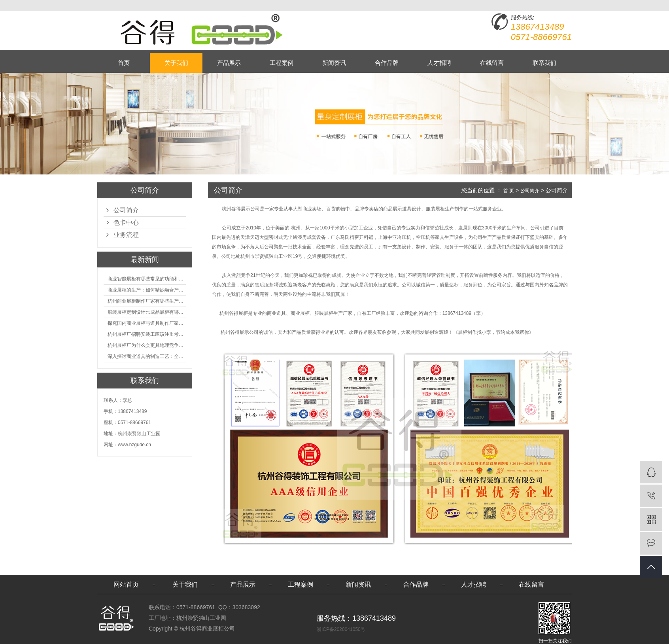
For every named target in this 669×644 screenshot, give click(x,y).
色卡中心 (126, 223)
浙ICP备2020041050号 (341, 629)
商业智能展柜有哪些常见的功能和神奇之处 (147, 279)
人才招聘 (439, 63)
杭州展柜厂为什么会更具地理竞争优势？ (147, 345)
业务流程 (126, 235)
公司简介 (126, 210)
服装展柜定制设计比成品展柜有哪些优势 (147, 312)
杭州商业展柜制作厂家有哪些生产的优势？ (147, 301)
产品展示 (229, 63)
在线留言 (492, 63)
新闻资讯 (334, 63)
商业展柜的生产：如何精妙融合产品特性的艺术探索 (147, 290)
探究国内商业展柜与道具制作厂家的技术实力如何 (147, 323)
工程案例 (282, 63)
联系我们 (544, 63)
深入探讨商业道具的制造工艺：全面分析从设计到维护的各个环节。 (147, 356)
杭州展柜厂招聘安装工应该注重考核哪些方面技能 (147, 334)
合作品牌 (387, 63)
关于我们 (176, 63)
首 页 (509, 191)
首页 (124, 63)
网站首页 (126, 584)
